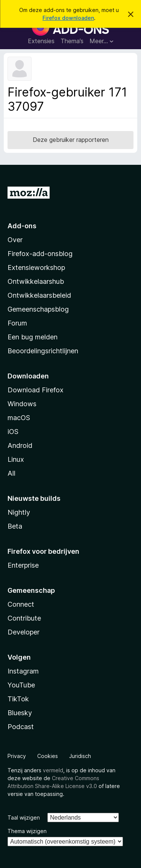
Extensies (41, 41)
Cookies (48, 756)
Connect (21, 604)
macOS (19, 418)
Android (20, 445)
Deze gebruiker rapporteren (71, 140)
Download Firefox (36, 390)
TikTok (18, 699)
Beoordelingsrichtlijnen (43, 351)
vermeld (53, 770)
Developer (23, 632)
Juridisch (80, 756)
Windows (22, 404)
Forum (17, 323)
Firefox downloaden (68, 18)
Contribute (24, 618)
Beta (15, 526)
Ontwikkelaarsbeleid (39, 295)
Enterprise (23, 565)
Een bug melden (33, 337)
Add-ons (22, 226)
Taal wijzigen (24, 818)
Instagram (23, 671)
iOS (13, 432)
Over (15, 240)
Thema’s (72, 41)
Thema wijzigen (27, 831)
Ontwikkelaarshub (36, 281)
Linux (16, 459)
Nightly (19, 512)
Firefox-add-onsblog (40, 254)
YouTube (21, 685)
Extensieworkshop (36, 267)
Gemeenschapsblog (38, 309)
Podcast (21, 727)
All (11, 473)
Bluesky (20, 713)
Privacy (17, 756)
